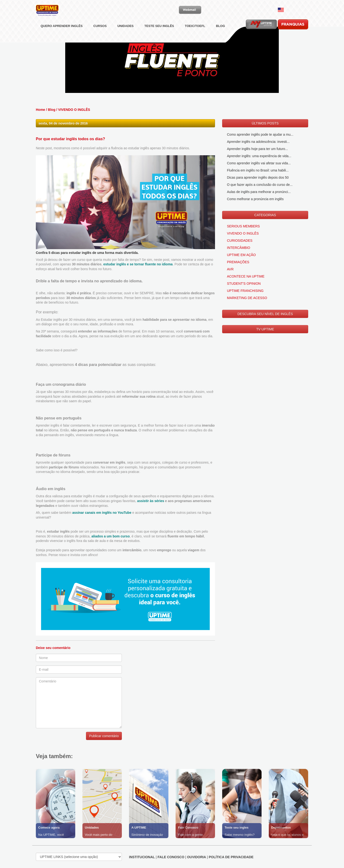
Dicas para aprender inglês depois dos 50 (258, 177)
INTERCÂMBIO (239, 248)
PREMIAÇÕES (238, 262)
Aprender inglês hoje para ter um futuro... (257, 149)
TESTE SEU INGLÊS (159, 37)
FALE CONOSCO (171, 857)
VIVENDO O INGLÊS (74, 110)
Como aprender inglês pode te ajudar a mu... (260, 134)
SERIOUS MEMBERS (243, 226)
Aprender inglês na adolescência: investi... (258, 142)
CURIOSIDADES (240, 241)
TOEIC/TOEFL (195, 37)
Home (40, 110)
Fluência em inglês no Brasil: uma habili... (258, 170)
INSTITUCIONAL (142, 857)
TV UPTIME (265, 329)
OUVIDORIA (196, 857)
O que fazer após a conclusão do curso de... (260, 185)
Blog (52, 110)
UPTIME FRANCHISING (245, 291)
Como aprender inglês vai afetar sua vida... (259, 163)
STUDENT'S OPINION (244, 284)
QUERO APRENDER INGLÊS (62, 37)
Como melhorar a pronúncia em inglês (255, 199)
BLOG (220, 37)
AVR (230, 269)
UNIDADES (125, 37)
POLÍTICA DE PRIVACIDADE (231, 857)
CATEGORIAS (265, 215)
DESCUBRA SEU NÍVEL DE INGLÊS (265, 314)
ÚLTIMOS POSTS (265, 123)
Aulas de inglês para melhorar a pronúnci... (259, 192)
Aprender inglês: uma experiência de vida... (259, 156)
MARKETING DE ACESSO (247, 298)
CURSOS (100, 37)
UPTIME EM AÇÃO (241, 255)
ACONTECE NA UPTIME (246, 276)
